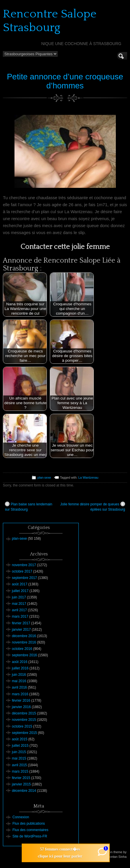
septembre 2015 (24, 733)
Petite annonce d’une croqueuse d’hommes (65, 81)
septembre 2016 (24, 655)
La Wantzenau (88, 477)
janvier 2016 (21, 707)
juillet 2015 (20, 746)
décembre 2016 (24, 636)
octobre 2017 (22, 571)
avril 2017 (19, 610)
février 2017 (21, 623)
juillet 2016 (20, 668)
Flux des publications (29, 824)
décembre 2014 (24, 791)
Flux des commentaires (30, 830)
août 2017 (20, 584)
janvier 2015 (21, 784)
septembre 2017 (24, 578)
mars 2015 (20, 771)
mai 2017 (19, 604)
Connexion (21, 817)
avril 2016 (19, 687)
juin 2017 (19, 597)
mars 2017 (20, 616)
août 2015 (20, 739)
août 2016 (20, 662)
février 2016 (21, 701)
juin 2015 (19, 752)
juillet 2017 (20, 591)
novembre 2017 (24, 565)
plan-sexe (44, 477)
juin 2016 (19, 675)
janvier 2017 (21, 630)
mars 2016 (20, 694)
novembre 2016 (24, 642)
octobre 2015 (22, 726)
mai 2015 (19, 758)
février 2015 (21, 778)
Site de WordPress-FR (30, 836)
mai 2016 (19, 681)
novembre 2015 (24, 720)
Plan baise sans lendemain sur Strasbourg (29, 507)
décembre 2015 (24, 713)
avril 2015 (19, 765)
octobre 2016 (22, 649)
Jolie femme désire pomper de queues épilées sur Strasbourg (93, 507)
